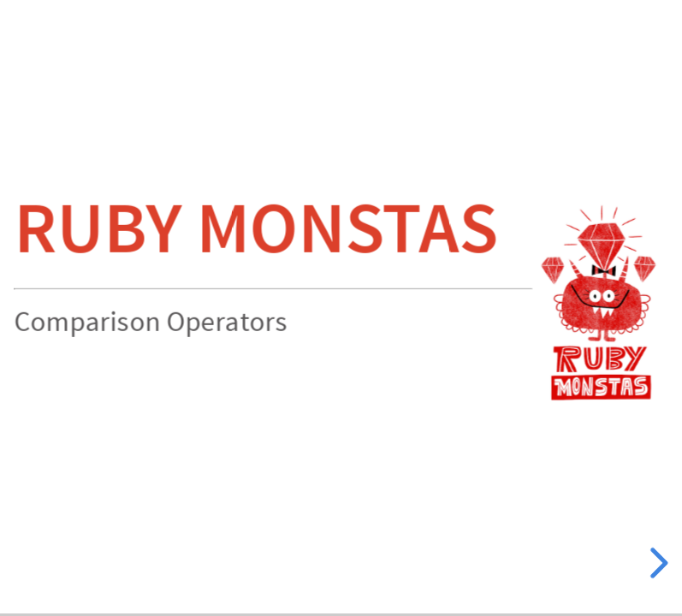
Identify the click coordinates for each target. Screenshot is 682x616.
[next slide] (656, 563)
